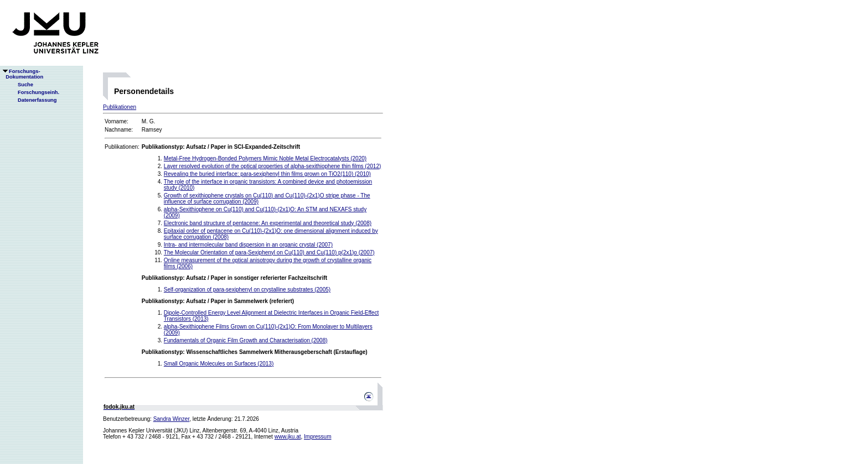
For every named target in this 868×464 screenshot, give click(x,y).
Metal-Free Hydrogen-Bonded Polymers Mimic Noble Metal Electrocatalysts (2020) (265, 158)
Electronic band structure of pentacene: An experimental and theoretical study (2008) (268, 223)
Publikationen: (122, 147)
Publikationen (120, 107)
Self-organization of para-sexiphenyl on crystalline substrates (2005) (247, 290)
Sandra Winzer (172, 419)
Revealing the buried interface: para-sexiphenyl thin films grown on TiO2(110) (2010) (267, 174)
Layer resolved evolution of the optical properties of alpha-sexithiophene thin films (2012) (272, 166)
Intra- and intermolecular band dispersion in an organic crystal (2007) (248, 245)
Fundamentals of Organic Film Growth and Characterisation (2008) (246, 340)
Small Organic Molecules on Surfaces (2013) (219, 364)
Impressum (317, 437)
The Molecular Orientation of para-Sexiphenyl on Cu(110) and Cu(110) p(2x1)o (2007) (269, 252)
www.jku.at (288, 437)
